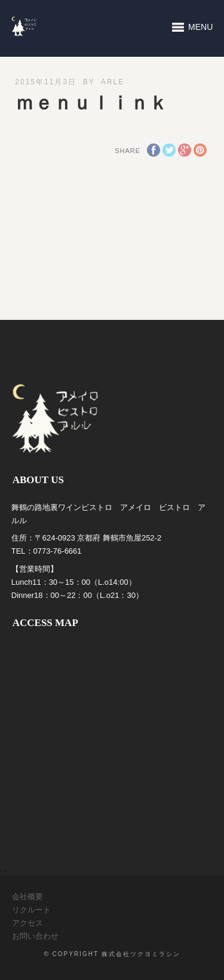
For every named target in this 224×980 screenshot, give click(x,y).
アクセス (27, 923)
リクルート (31, 910)
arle (113, 82)
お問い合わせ (35, 936)
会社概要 (27, 897)
